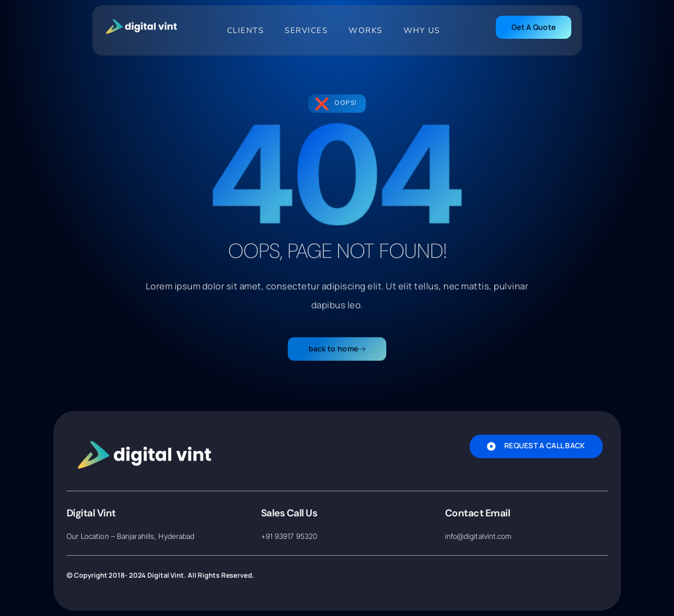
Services (306, 30)
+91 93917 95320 (289, 536)
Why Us (422, 30)
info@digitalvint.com (479, 536)
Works (366, 30)
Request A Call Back (536, 446)
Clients (246, 30)
